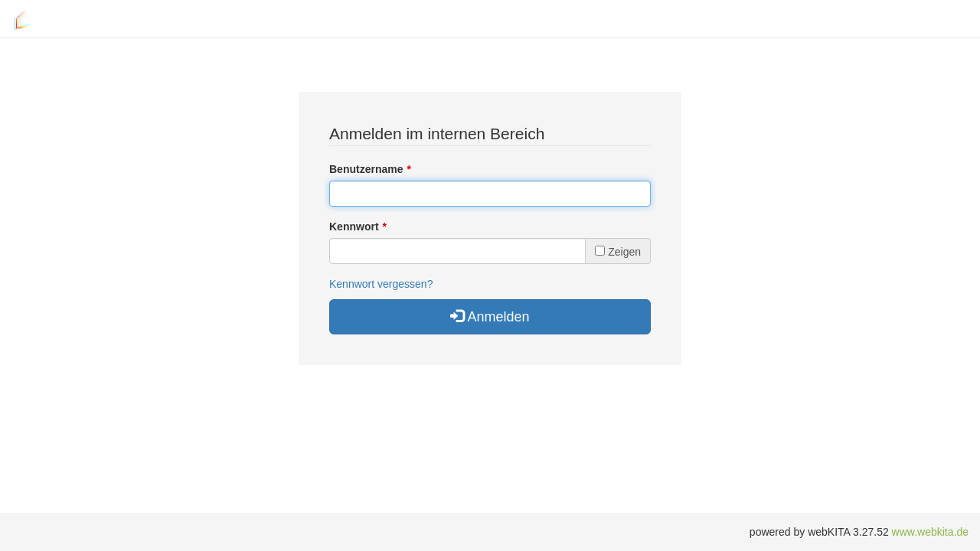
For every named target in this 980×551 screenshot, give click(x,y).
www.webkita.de (930, 532)
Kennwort (354, 227)
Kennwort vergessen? (381, 284)
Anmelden (490, 316)
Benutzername (366, 169)
